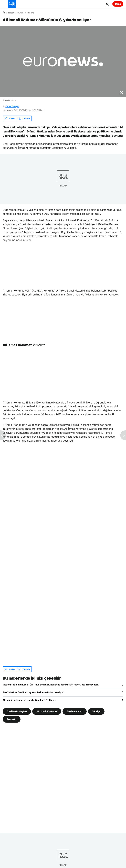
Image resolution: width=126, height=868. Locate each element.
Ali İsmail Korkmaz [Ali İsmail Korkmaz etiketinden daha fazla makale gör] (47, 711)
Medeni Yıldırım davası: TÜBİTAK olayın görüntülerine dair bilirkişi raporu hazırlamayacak (51, 685)
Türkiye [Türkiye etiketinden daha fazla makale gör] (96, 711)
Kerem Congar (12, 106)
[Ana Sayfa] (4, 13)
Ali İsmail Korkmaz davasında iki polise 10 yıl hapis (29, 700)
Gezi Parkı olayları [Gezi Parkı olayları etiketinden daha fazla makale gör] (17, 711)
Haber (11, 13)
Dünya (20, 13)
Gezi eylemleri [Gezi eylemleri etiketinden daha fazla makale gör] (75, 711)
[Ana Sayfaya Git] (12, 4)
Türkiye (31, 13)
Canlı (118, 4)
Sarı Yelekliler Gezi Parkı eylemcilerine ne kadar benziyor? (34, 692)
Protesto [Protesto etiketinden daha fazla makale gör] (12, 719)
